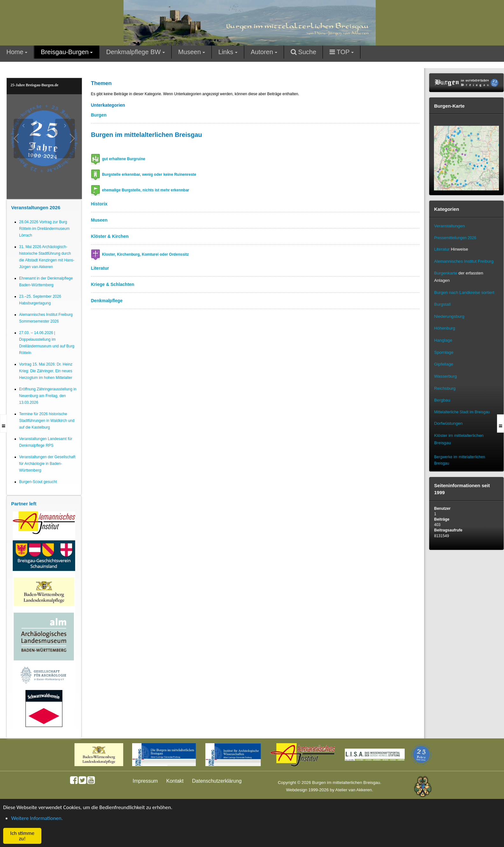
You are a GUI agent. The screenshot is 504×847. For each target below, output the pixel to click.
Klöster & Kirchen (110, 236)
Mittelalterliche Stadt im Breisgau (462, 412)
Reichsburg (445, 388)
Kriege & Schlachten (113, 284)
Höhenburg (444, 328)
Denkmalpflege (107, 301)
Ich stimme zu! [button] (22, 836)
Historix (99, 204)
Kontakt (175, 781)
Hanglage (443, 340)
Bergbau (442, 400)
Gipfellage (444, 364)
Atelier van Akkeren (354, 790)
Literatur (100, 268)
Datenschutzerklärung (217, 781)
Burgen (99, 115)
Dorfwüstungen (448, 423)
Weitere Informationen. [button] (37, 818)
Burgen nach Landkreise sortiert (464, 292)
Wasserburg (445, 376)
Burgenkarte (446, 273)
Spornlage (444, 352)
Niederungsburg (449, 316)
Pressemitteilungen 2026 (455, 238)
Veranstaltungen (449, 226)
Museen (99, 220)
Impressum (145, 781)
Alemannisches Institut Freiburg (464, 261)
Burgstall (442, 304)
